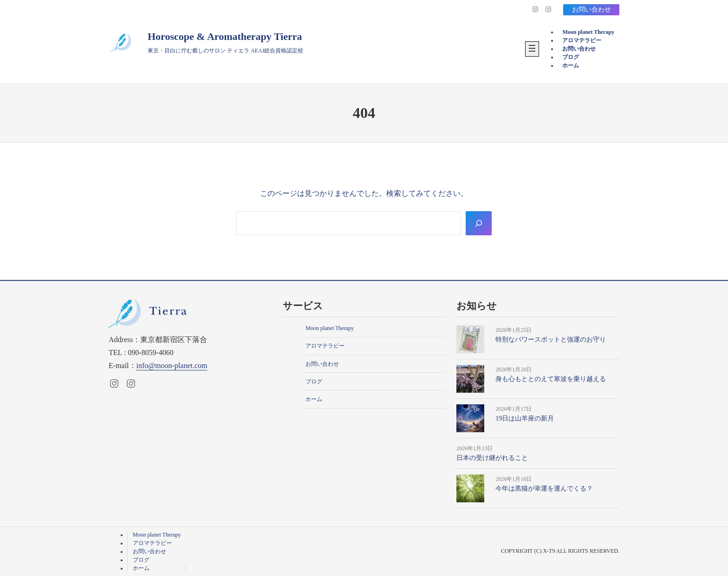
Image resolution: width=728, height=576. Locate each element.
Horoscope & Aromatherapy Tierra (225, 36)
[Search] (479, 223)
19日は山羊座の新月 (525, 418)
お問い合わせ (591, 10)
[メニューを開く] (532, 49)
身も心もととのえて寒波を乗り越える (551, 379)
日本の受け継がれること (492, 458)
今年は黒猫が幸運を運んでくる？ (544, 489)
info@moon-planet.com (172, 366)
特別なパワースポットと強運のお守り (551, 340)
